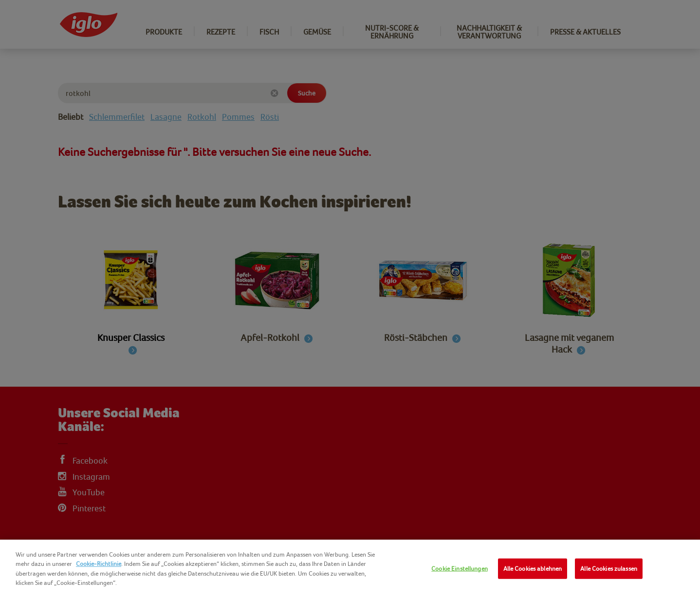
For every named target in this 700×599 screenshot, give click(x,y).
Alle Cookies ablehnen (533, 569)
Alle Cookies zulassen (609, 569)
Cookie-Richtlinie (99, 564)
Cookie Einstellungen (460, 569)
